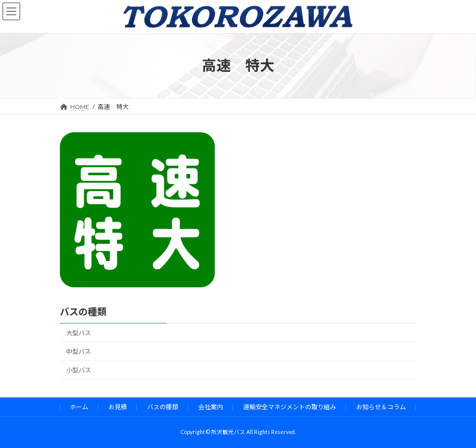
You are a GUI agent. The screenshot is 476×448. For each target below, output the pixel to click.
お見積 (118, 407)
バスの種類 (83, 312)
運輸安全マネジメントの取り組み (290, 407)
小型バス (78, 370)
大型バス (78, 333)
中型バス (78, 352)
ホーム (79, 407)
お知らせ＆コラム (381, 407)
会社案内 (211, 407)
